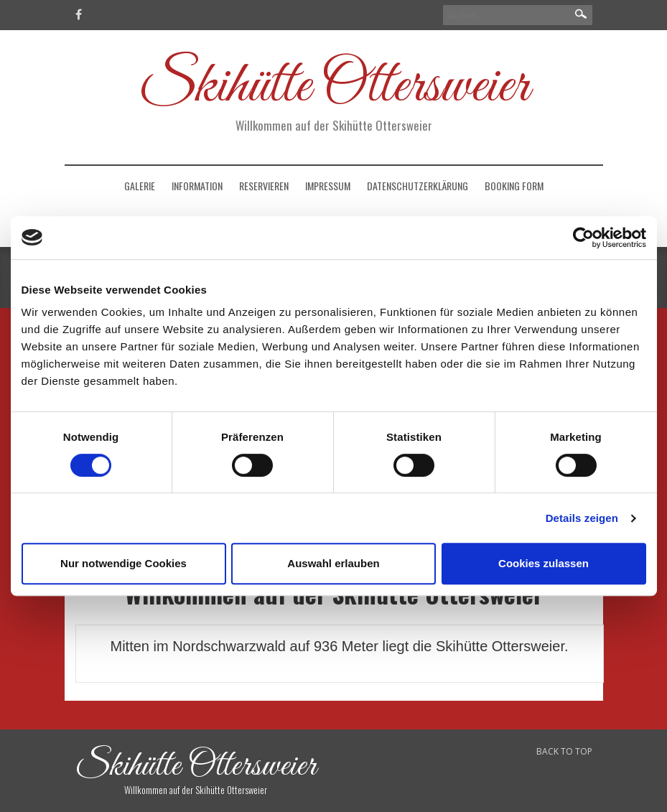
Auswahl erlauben (333, 563)
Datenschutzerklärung (418, 186)
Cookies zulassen (544, 563)
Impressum (328, 186)
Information (197, 186)
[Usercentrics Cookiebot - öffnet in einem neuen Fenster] (583, 238)
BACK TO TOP (564, 751)
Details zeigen (582, 518)
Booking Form (514, 186)
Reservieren (264, 186)
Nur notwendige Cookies (123, 563)
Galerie (140, 186)
